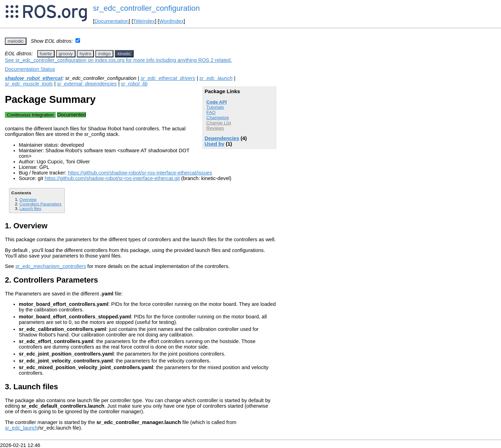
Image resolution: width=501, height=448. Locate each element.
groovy (66, 54)
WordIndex (171, 21)
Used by (214, 144)
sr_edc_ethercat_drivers (168, 78)
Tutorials (215, 107)
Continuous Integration (30, 115)
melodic (16, 41)
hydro (85, 54)
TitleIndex (144, 21)
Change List (219, 123)
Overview (28, 199)
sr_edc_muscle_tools (29, 84)
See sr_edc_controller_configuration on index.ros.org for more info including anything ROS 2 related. (118, 60)
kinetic (124, 54)
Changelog (217, 118)
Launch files (30, 208)
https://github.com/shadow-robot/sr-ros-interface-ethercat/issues (140, 173)
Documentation (112, 21)
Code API (217, 102)
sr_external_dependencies (87, 84)
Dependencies (222, 138)
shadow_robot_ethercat (34, 78)
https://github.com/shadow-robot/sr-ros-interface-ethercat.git (112, 178)
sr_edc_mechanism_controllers (51, 266)
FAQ (211, 112)
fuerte (46, 54)
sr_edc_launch (216, 78)
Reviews (215, 128)
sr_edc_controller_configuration (146, 8)
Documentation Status (30, 69)
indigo (104, 54)
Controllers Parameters (40, 204)
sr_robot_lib (134, 84)
